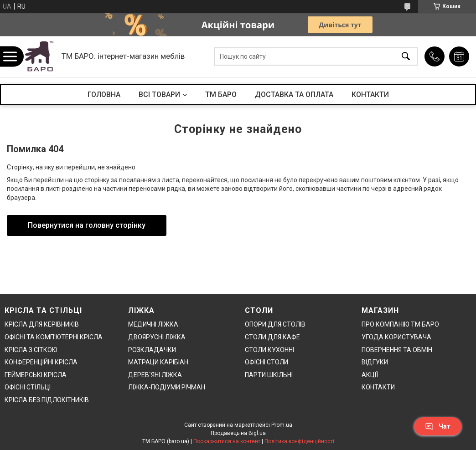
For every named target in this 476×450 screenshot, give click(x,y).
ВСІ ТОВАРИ (159, 95)
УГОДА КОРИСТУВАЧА (396, 337)
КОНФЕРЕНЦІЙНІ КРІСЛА (41, 362)
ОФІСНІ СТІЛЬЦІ (28, 387)
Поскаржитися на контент (227, 441)
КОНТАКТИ (370, 95)
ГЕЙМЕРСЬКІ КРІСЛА (36, 375)
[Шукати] (406, 57)
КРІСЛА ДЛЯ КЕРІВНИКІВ (42, 324)
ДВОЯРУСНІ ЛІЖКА (157, 337)
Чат (438, 426)
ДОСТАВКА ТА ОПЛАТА (294, 95)
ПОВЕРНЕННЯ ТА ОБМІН (397, 350)
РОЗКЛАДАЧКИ (152, 350)
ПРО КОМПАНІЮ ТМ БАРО (400, 324)
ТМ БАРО (221, 95)
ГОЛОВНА (104, 95)
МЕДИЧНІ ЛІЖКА (153, 324)
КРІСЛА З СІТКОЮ (31, 350)
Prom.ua (282, 425)
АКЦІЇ (370, 375)
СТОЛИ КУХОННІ (269, 350)
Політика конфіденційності (299, 441)
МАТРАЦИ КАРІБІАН (158, 362)
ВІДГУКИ (375, 362)
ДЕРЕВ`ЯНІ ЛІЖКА (155, 375)
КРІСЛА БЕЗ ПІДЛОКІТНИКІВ (47, 400)
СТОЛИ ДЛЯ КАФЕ (272, 337)
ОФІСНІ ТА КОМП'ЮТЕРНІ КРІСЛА (54, 337)
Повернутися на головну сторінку (87, 225)
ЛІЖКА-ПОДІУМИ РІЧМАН (167, 387)
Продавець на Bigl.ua (238, 433)
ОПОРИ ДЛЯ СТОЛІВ (275, 324)
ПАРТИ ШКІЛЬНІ (269, 375)
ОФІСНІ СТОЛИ (266, 362)
